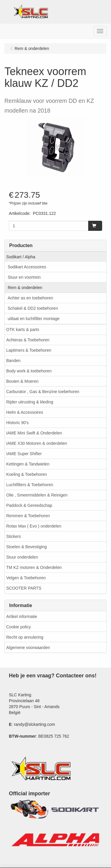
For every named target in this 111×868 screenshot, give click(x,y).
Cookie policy (18, 627)
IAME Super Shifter (24, 454)
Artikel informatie (22, 616)
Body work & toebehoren (29, 371)
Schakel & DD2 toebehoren (33, 308)
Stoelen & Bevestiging (26, 547)
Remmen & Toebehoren (28, 516)
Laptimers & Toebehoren (29, 350)
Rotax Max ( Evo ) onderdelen (34, 526)
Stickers (14, 536)
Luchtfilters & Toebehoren (30, 485)
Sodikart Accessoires (27, 267)
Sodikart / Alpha (21, 257)
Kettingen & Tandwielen (28, 464)
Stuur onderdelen (22, 557)
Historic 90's (17, 423)
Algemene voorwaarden (28, 648)
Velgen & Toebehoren (26, 578)
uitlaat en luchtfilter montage (34, 319)
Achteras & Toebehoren (28, 340)
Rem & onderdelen (25, 288)
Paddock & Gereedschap (29, 505)
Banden (13, 361)
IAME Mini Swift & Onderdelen (34, 433)
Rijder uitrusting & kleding (30, 402)
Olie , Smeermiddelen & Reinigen (37, 495)
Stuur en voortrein (24, 277)
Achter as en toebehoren (30, 298)
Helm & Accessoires (25, 412)
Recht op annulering (25, 637)
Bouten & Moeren (22, 381)
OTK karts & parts (23, 330)
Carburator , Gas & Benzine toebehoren (43, 392)
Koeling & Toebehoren (27, 474)
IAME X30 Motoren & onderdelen (37, 443)
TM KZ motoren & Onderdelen (34, 567)
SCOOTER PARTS (24, 588)
